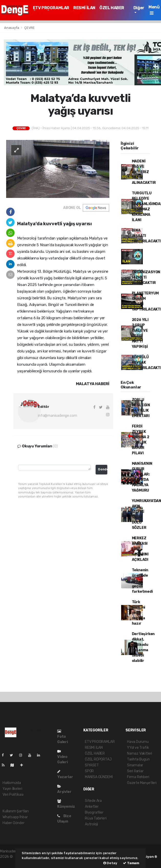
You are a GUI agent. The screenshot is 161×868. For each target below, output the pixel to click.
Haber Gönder (14, 823)
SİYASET (92, 765)
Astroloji (91, 824)
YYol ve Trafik (138, 748)
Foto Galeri (63, 737)
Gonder (103, 469)
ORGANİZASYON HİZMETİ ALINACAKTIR (146, 277)
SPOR (89, 771)
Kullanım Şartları (16, 811)
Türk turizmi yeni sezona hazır (139, 613)
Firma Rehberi (138, 777)
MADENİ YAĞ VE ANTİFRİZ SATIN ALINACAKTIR (144, 172)
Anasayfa (12, 28)
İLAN (136, 257)
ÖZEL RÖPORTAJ (98, 759)
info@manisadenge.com (57, 416)
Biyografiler (94, 812)
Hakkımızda (12, 783)
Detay (110, 863)
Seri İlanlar (135, 771)
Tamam (131, 863)
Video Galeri (63, 757)
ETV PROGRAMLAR (51, 8)
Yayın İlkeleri (12, 789)
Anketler (92, 807)
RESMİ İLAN (84, 8)
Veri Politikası (13, 795)
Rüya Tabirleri (96, 818)
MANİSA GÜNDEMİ (99, 777)
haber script (10, 862)
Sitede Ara (93, 801)
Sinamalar (135, 765)
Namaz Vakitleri (140, 753)
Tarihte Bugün (138, 759)
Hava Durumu (138, 742)
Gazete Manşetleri (142, 783)
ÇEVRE (30, 28)
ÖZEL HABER (112, 8)
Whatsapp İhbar (15, 817)
